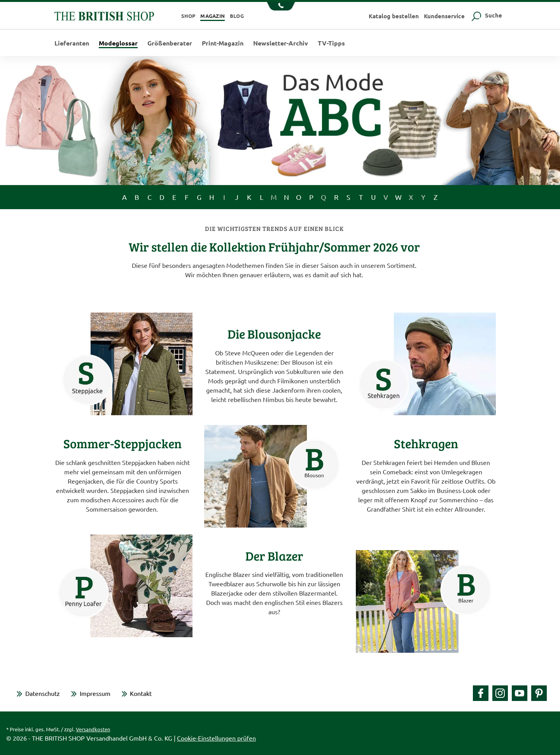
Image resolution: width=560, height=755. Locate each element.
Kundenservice (444, 16)
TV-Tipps (331, 43)
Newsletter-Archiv (281, 43)
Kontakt (141, 693)
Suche (486, 15)
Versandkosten (93, 729)
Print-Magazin (223, 43)
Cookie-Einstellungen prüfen (216, 738)
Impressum (95, 693)
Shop (188, 16)
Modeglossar (118, 44)
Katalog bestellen (394, 16)
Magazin (213, 16)
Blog (237, 16)
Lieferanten (72, 43)
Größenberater (170, 43)
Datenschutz (43, 693)
